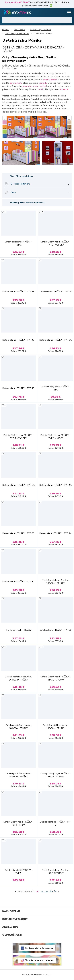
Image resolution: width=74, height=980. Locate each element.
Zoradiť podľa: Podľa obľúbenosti (27, 203)
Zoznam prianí (57, 13)
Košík (62, 13)
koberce (64, 89)
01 (38, 891)
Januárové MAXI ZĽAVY (17, 2)
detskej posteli (50, 80)
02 (42, 891)
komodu (43, 83)
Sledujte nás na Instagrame (39, 960)
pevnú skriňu (16, 83)
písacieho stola (30, 86)
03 (47, 891)
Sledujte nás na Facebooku (39, 948)
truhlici (41, 89)
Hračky (42, 86)
